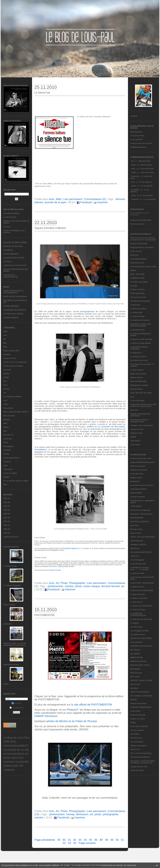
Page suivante (87, 843)
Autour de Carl (136, 251)
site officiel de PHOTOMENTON (93, 705)
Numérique (8, 439)
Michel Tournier (85, 314)
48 (107, 840)
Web (5, 485)
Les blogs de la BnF (138, 356)
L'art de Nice (135, 305)
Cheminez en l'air (137, 263)
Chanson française (138, 497)
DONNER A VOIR (137, 278)
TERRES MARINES (11, 306)
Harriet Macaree (137, 541)
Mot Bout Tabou (136, 389)
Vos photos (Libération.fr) (140, 757)
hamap (70, 814)
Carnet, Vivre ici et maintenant (15, 362)
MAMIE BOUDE (137, 657)
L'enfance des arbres (138, 309)
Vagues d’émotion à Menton (50, 228)
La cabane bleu (136, 312)
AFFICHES (8, 624)
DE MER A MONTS (11, 318)
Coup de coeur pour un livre (141, 143)
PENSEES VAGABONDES (141, 707)
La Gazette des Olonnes (140, 320)
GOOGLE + (8, 262)
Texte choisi (8, 469)
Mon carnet (135, 677)
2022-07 (7, 510)
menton (69, 586)
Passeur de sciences (138, 703)
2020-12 (7, 525)
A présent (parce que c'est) (141, 458)
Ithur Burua (135, 548)
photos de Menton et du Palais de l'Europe (71, 721)
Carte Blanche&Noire (12, 213)
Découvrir (7, 370)
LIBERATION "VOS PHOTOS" (15, 265)
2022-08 (7, 506)
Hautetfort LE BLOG (138, 545)
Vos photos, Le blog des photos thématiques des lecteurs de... (143, 762)
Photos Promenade (138, 715)
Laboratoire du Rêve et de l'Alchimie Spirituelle (140, 325)
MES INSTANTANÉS (138, 381)
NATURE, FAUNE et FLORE (141, 680)
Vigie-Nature (135, 441)
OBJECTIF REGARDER (140, 692)
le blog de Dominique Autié (141, 220)
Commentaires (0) (95, 199)
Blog (5, 347)
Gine (133, 182)
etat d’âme (134, 525)
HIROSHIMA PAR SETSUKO (15, 310)
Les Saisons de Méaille (12, 397)
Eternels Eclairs (136, 529)
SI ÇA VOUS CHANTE (139, 726)
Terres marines (9, 605)
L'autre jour (135, 556)
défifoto (6, 374)
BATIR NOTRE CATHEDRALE (15, 297)
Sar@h (133, 723)
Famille (6, 377)
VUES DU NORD (137, 770)
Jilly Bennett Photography (140, 301)
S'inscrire (17, 703)
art (123, 586)
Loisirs (6, 404)
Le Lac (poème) (136, 139)
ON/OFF (134, 700)
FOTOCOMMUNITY (11, 254)
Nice (5, 431)
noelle (133, 165)
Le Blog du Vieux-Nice (139, 598)
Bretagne (7, 354)
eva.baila (134, 286)
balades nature (136, 478)
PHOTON (134, 410)
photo (79, 586)
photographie (111, 814)
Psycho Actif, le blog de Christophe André (139, 421)
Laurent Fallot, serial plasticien (142, 583)
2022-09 (7, 502)
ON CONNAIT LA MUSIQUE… (142, 696)
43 (80, 840)
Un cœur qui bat (137, 742)
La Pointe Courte (10, 566)
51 (122, 840)
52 (64, 843)
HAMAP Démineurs (46, 716)
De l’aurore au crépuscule (140, 510)
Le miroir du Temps (138, 610)
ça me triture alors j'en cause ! (142, 485)
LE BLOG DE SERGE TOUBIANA (139, 348)
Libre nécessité (136, 642)
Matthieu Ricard (136, 378)
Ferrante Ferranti (55, 570)
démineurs (82, 814)
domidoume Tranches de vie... (142, 514)
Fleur (5, 385)
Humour (6, 389)
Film (5, 381)
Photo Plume (135, 711)
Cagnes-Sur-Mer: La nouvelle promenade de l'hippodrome (15, 644)
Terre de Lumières (137, 224)
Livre (5, 400)
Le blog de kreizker (138, 594)
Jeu (5, 393)
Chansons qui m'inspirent (13, 366)
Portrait (6, 454)
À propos (134, 116)
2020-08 (7, 529)
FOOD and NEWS (137, 293)
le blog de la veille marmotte (141, 339)
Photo (6, 442)
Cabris (6, 684)
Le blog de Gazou (137, 587)
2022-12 (7, 498)
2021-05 (7, 518)
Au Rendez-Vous (137, 474)
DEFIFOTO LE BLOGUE (13, 246)
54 (75, 843)
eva (132, 161)
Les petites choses (138, 634)
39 (59, 840)
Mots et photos (9, 416)
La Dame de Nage (137, 316)
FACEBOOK (8, 250)
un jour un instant (10, 473)
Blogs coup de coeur (11, 351)
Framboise (135, 190)
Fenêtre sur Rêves (138, 289)
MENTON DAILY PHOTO (140, 665)
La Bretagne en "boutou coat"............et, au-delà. (140, 568)
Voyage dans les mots (139, 767)
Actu (5, 335)
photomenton (55, 586)
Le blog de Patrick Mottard (141, 343)
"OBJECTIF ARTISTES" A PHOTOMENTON (13, 292)
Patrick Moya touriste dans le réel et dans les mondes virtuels (143, 405)
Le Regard (134, 623)
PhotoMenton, (41, 450)
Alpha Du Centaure (138, 466)
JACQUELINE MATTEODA (141, 552)
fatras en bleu (136, 533)
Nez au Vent (135, 684)
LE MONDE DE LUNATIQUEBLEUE (138, 614)
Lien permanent (73, 199)
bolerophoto (135, 481)
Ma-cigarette (135, 654)
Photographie (9, 446)
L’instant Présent (10, 217)
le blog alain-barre (137, 330)
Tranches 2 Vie (136, 738)
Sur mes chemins (137, 730)
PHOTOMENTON (44, 615)
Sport (5, 465)
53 (70, 843)
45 (91, 840)
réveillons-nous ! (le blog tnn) (142, 425)
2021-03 (7, 521)
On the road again (137, 401)
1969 (5, 331)
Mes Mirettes (135, 669)
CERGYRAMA (136, 493)
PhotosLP (7, 227)
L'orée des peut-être (138, 564)
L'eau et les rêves (137, 136)
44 (85, 840)
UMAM (133, 437)
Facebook (84, 202)
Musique (7, 419)
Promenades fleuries (11, 458)
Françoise (135, 176)
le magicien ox (136, 353)
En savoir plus (130, 865)
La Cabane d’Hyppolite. (12, 585)
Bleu (5, 343)
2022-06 (7, 514)
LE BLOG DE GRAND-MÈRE (142, 590)
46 (96, 840)
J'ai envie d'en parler (138, 297)
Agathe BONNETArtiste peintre (142, 462)
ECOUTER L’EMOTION (140, 522)
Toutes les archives (11, 537)
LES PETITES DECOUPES (141, 638)
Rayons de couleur (138, 719)
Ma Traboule (135, 650)
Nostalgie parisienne (138, 147)
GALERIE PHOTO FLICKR (14, 258)
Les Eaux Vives (136, 627)
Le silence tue (42, 93)
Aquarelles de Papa (11, 664)
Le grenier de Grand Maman (141, 606)
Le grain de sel (136, 602)
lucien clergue (92, 586)
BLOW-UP (134, 255)
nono (132, 397)
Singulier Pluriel (136, 433)
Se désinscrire (16, 708)
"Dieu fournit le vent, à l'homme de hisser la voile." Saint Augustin (143, 239)
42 (75, 840)
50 (117, 840)
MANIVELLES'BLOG (138, 661)
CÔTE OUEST (136, 506)
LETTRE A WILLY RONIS (13, 314)
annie (133, 169)
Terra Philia (135, 734)
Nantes (6, 427)
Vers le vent (135, 749)
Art (4, 339)
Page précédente (45, 840)
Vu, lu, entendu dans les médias (16, 481)
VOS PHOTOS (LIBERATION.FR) (11, 276)
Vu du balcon (135, 445)
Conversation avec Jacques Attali (143, 267)
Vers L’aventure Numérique (141, 753)
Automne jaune (136, 132)
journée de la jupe (55, 202)
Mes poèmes (8, 408)
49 (112, 840)
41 (69, 840)
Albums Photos (11, 547)
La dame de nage (137, 573)
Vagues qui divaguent (139, 746)
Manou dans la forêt (138, 374)
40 (64, 840)
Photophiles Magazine (70, 548)
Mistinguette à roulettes (139, 385)
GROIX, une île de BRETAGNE (143, 537)
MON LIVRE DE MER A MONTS (16, 412)
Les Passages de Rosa (139, 631)
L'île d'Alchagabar (137, 560)
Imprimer (101, 202)
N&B (5, 423)
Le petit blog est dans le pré (141, 619)
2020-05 (7, 533)
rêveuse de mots (137, 429)
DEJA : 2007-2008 (137, 274)
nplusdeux (134, 688)
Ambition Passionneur (139, 470)
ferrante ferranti (111, 586)
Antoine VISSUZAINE (139, 244)
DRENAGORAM (137, 518)
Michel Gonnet (136, 673)
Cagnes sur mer (10, 358)
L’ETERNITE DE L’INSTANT (141, 646)
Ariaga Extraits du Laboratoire (142, 247)
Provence (7, 462)
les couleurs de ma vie (139, 360)
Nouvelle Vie (8, 435)
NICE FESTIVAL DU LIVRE (141, 393)
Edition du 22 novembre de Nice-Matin (106, 427)
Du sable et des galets (139, 282)
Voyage (6, 477)
